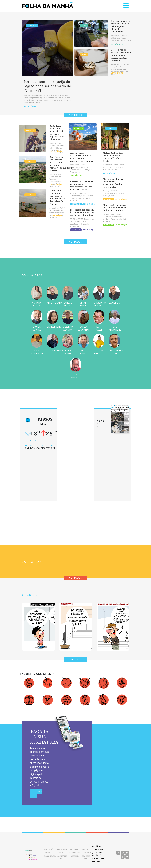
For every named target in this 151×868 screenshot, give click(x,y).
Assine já (36, 794)
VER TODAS (76, 660)
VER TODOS (75, 115)
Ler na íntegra (30, 106)
